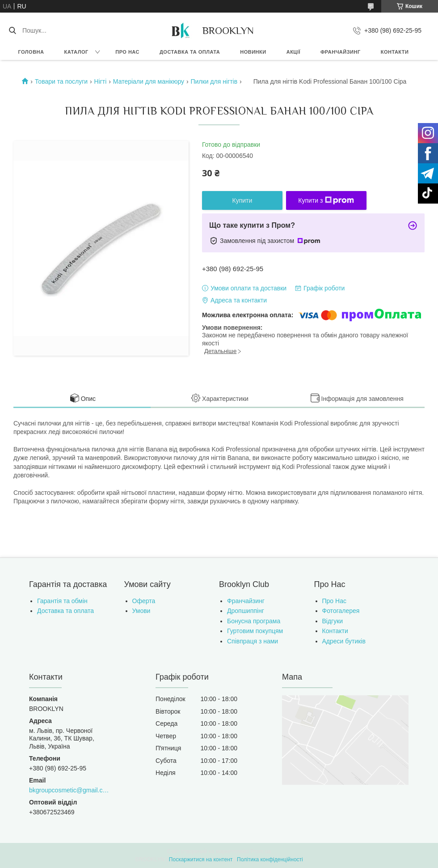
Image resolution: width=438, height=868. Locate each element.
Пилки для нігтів (214, 81)
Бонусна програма (254, 621)
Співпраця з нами (253, 641)
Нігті (101, 81)
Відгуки (333, 621)
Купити (242, 200)
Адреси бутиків (344, 641)
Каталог (76, 52)
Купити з (326, 200)
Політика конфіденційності (270, 859)
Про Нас (334, 601)
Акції (293, 52)
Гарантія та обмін (62, 601)
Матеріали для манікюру (149, 81)
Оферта (144, 601)
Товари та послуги (61, 81)
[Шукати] (12, 30)
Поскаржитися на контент (201, 859)
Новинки (253, 52)
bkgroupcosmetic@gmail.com (70, 790)
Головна (31, 52)
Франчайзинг (341, 52)
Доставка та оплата (190, 52)
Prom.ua (261, 851)
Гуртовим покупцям (255, 631)
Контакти (395, 52)
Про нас (127, 52)
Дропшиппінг (246, 611)
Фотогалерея (341, 611)
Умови (141, 611)
